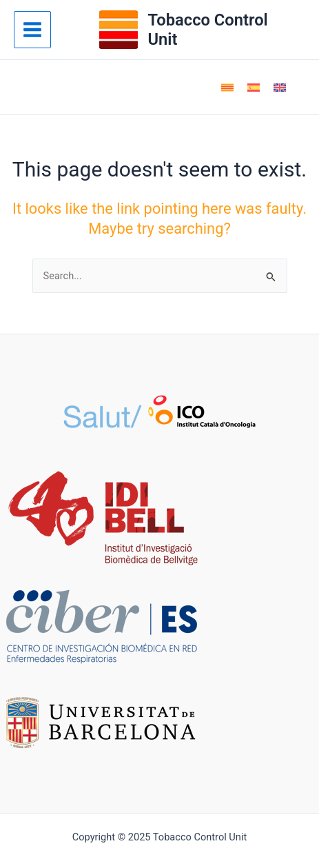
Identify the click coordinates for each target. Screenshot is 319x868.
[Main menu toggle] (32, 30)
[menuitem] (227, 88)
